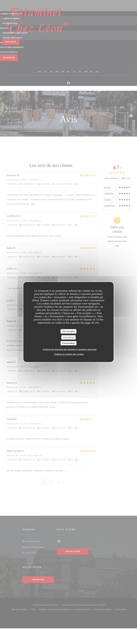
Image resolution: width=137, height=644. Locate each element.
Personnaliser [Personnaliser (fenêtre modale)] (68, 343)
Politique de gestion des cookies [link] (69, 354)
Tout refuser (69, 337)
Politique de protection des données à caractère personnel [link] (70, 349)
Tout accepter (68, 331)
